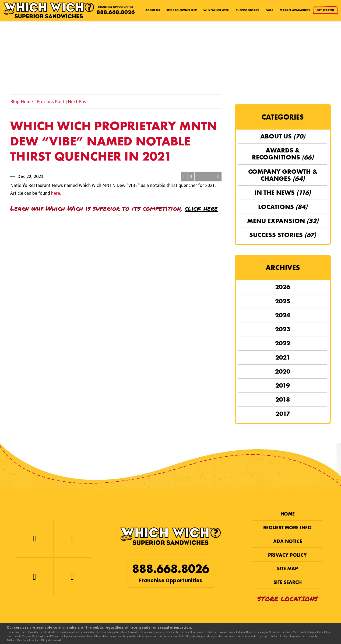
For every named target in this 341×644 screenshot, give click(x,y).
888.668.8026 (116, 12)
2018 (283, 399)
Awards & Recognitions (283, 154)
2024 (283, 315)
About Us (153, 10)
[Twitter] (72, 539)
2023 (283, 329)
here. (56, 193)
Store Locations (288, 599)
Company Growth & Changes (283, 175)
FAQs (269, 10)
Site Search (288, 582)
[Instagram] (34, 577)
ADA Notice (288, 541)
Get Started (326, 10)
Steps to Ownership (182, 10)
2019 (283, 385)
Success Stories (247, 10)
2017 (283, 414)
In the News (283, 192)
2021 (283, 357)
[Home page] (139, 11)
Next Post (78, 102)
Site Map (287, 569)
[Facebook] (34, 539)
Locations (283, 207)
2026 (283, 287)
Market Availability (295, 10)
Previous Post (50, 102)
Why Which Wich (216, 10)
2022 (283, 343)
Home (288, 514)
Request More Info (287, 528)
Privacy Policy (287, 555)
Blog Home (22, 102)
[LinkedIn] (72, 577)
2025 (283, 301)
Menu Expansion (283, 221)
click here (201, 208)
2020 (283, 371)
